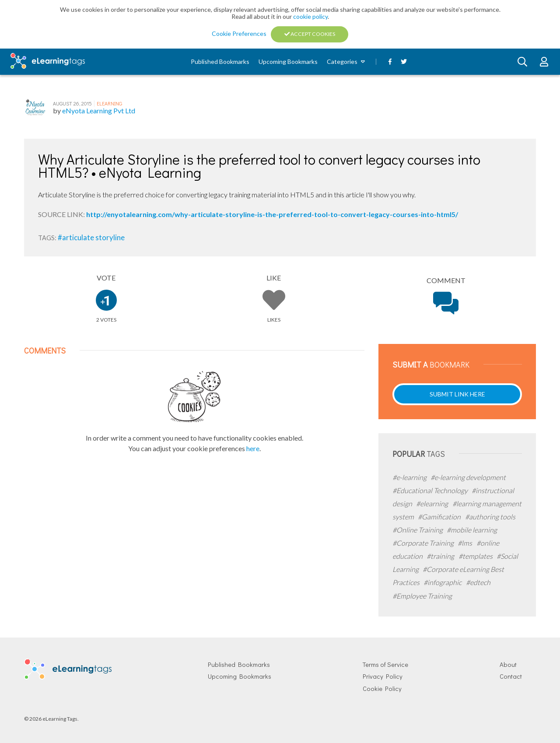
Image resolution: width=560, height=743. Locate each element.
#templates (476, 556)
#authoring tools (490, 517)
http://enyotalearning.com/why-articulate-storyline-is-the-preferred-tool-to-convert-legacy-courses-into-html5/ (272, 214)
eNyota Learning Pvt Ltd (99, 110)
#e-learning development (468, 477)
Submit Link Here (457, 394)
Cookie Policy (382, 689)
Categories (342, 61)
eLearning (109, 103)
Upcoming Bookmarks (288, 61)
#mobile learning (472, 530)
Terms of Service (385, 664)
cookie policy (310, 16)
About (508, 664)
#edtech (478, 582)
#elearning (433, 503)
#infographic (443, 582)
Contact (511, 676)
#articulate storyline (91, 237)
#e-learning (410, 477)
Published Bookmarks (220, 61)
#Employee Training (422, 596)
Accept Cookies (310, 34)
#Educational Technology (431, 490)
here (253, 448)
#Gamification (440, 517)
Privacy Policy (383, 676)
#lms (465, 543)
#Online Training (418, 530)
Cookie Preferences (240, 33)
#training (441, 556)
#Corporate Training (424, 543)
